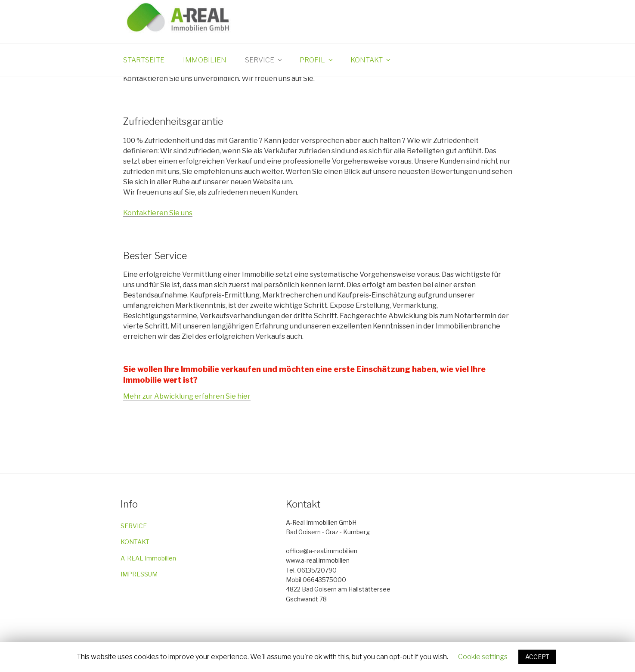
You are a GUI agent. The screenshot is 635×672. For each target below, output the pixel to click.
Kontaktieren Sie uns (158, 213)
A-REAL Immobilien (148, 558)
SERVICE (134, 526)
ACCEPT (537, 657)
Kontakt (371, 60)
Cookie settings (483, 657)
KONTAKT (135, 542)
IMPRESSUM (139, 574)
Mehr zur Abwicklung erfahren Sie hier (187, 396)
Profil (317, 60)
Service (264, 60)
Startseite (144, 60)
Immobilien (205, 60)
